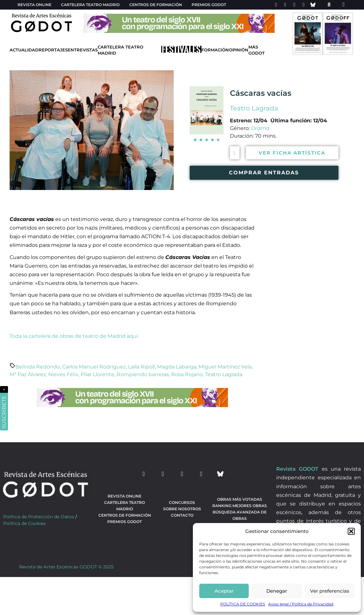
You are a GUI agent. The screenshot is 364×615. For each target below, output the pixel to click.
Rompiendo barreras (143, 374)
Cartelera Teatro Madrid (121, 50)
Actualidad (24, 50)
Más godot (257, 50)
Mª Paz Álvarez (28, 374)
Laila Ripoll (141, 367)
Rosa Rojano (187, 374)
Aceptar (224, 591)
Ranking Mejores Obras (240, 506)
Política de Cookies (24, 523)
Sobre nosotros (182, 509)
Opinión (239, 50)
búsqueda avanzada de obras (240, 515)
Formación (215, 50)
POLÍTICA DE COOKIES (243, 604)
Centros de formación (156, 5)
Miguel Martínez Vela (225, 367)
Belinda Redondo (38, 367)
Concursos (182, 502)
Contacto (182, 515)
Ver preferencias (330, 591)
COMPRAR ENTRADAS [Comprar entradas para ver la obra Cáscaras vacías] (264, 173)
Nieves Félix (63, 374)
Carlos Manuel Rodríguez (94, 367)
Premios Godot (209, 5)
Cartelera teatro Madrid (90, 5)
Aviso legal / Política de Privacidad (301, 604)
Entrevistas (83, 50)
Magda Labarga (177, 367)
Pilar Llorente (98, 374)
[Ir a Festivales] (181, 51)
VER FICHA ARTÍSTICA (292, 153)
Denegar (277, 591)
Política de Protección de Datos (39, 517)
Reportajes (53, 50)
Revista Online (34, 5)
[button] (351, 531)
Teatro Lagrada (254, 108)
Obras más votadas (240, 499)
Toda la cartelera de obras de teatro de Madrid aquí (74, 336)
